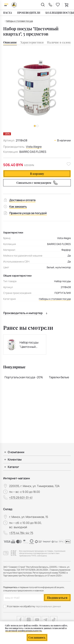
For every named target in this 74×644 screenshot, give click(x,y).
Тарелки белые (59, 377)
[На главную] (14, 5)
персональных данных (48, 606)
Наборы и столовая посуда (55, 299)
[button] (37, 126)
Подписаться (57, 598)
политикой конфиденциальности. (24, 631)
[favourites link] (58, 5)
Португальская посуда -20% (24, 377)
